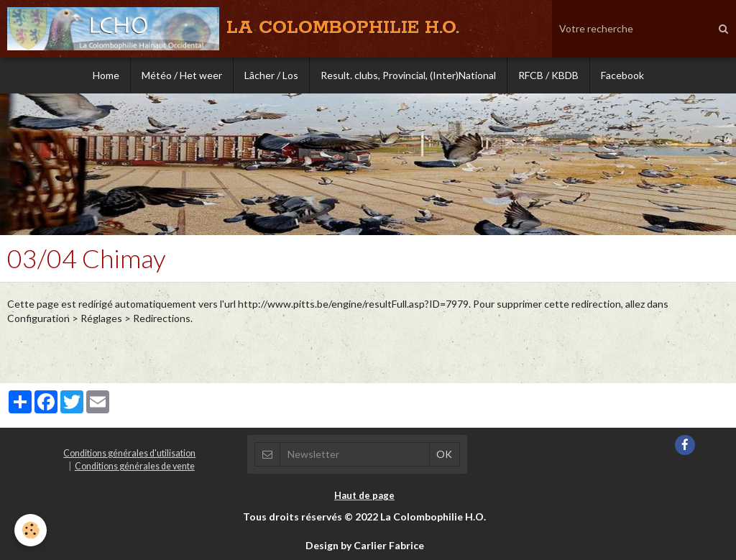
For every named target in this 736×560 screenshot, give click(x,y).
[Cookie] (31, 530)
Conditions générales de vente (135, 466)
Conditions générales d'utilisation (129, 453)
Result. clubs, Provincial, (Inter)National (408, 75)
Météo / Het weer (182, 75)
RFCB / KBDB (548, 75)
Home (106, 75)
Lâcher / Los (271, 75)
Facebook (622, 75)
